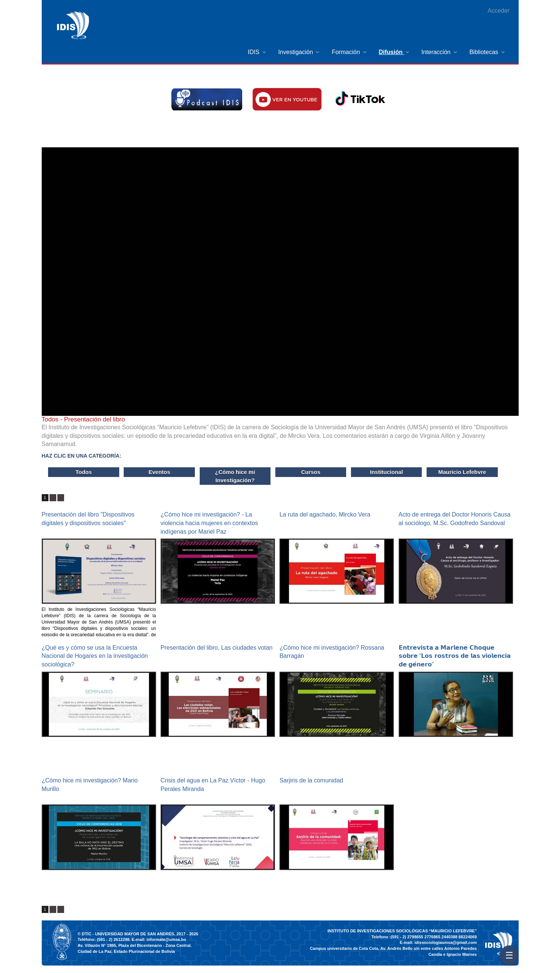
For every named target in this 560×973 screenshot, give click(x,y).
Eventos (159, 472)
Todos (83, 472)
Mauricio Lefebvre (462, 472)
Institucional (386, 472)
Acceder (499, 11)
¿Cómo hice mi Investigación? (235, 476)
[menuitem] (257, 52)
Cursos (311, 472)
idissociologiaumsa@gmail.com (445, 942)
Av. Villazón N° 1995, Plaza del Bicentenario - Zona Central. (135, 945)
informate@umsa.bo (166, 939)
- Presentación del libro (83, 419)
